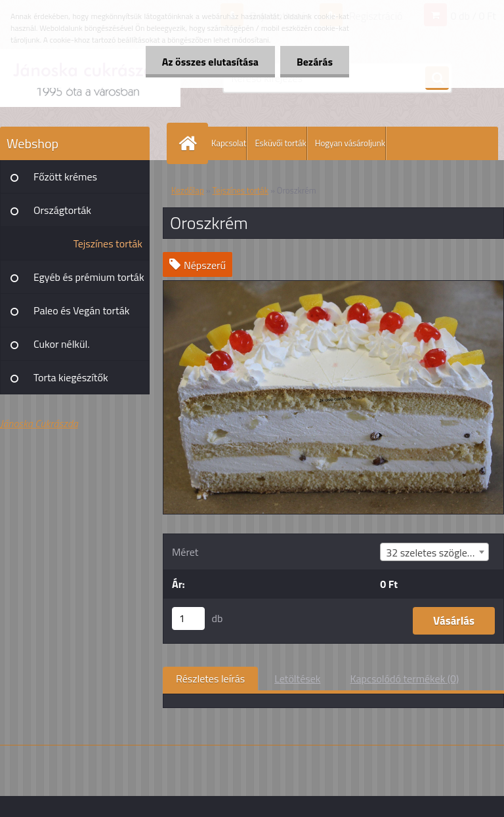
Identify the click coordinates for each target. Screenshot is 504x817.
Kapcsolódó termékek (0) (404, 679)
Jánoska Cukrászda (39, 423)
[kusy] (188, 618)
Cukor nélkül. (62, 344)
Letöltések (297, 679)
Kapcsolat (229, 143)
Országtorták (62, 210)
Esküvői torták (280, 143)
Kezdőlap (188, 190)
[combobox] (434, 552)
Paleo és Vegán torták (81, 310)
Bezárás (315, 62)
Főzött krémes (65, 177)
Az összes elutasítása (210, 62)
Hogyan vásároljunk (350, 143)
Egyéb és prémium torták (89, 277)
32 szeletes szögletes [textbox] (433, 553)
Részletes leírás (210, 679)
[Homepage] (190, 143)
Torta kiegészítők (71, 377)
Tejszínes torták (108, 243)
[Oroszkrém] (333, 286)
